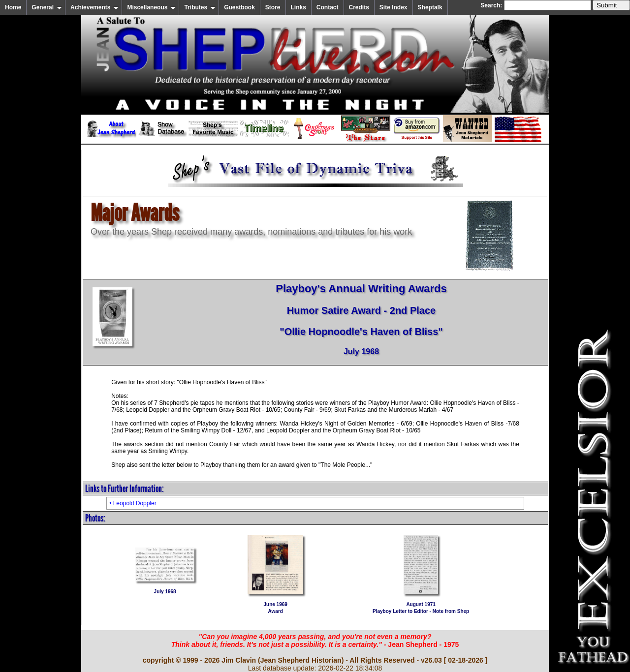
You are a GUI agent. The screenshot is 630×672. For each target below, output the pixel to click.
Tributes (200, 7)
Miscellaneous (151, 7)
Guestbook (239, 7)
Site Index (394, 7)
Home (13, 7)
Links (299, 7)
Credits (359, 7)
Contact (328, 7)
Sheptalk (430, 7)
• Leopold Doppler (133, 503)
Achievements (94, 7)
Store (273, 7)
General (47, 7)
